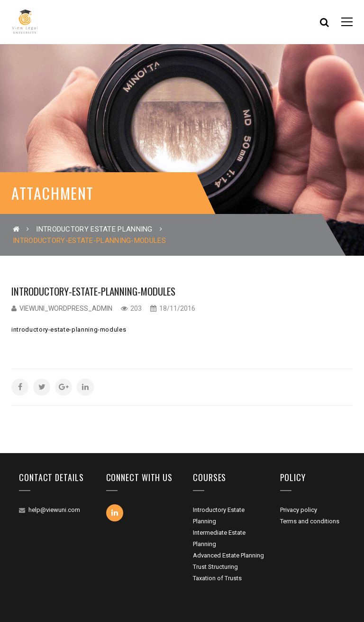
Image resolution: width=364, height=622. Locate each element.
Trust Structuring (215, 567)
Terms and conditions (310, 521)
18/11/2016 (177, 308)
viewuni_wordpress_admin (66, 308)
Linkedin (115, 513)
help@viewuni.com (54, 510)
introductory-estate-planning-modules (69, 330)
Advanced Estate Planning (228, 555)
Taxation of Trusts (217, 578)
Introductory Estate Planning (94, 229)
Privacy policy (299, 510)
